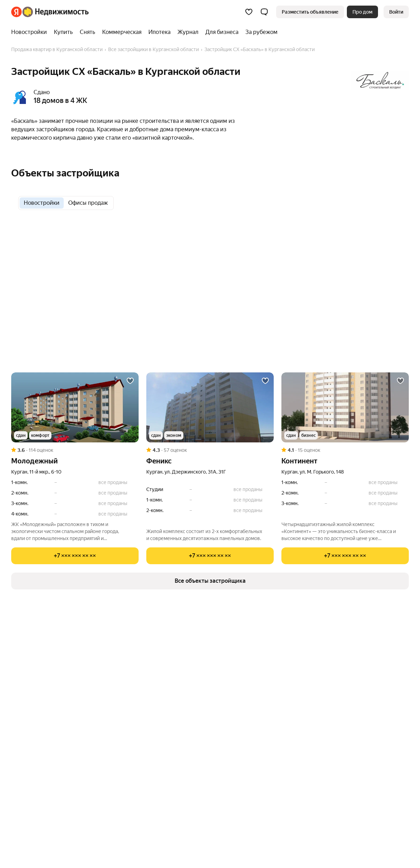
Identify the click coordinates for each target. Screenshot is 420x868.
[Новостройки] (31, 32)
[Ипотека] (159, 32)
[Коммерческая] (122, 32)
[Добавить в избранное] (130, 381)
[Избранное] (249, 12)
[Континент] (345, 407)
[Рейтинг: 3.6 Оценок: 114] (75, 450)
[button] (264, 12)
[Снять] (87, 32)
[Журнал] (188, 32)
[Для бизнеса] (222, 32)
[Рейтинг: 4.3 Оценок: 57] (210, 450)
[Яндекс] (16, 12)
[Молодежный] (75, 407)
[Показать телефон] (75, 556)
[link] (396, 12)
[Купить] (63, 32)
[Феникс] (210, 407)
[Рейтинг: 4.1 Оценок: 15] (345, 450)
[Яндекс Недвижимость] (55, 12)
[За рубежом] (260, 32)
